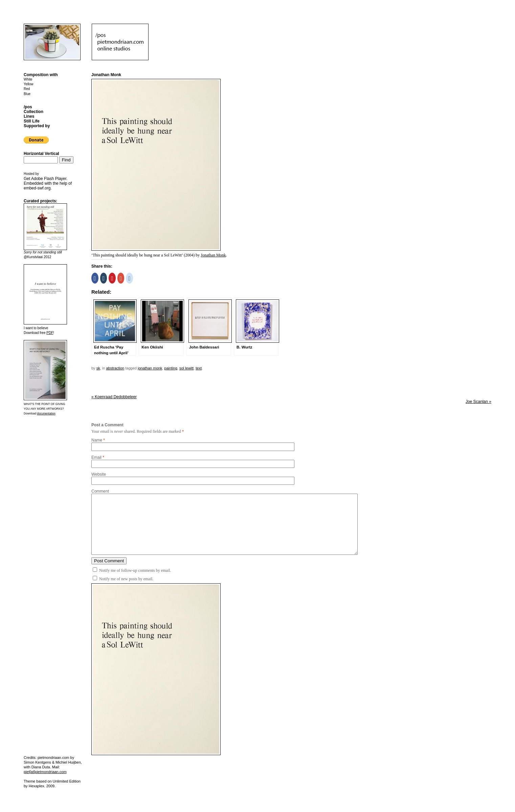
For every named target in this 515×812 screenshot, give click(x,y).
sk (98, 368)
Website (99, 474)
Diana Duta (41, 767)
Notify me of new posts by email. (126, 579)
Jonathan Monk (213, 255)
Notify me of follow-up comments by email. (135, 570)
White (28, 79)
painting (171, 368)
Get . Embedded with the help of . (48, 183)
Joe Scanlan (478, 402)
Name (97, 440)
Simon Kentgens (37, 762)
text (199, 368)
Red (27, 89)
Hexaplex (37, 786)
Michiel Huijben (68, 762)
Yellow (29, 84)
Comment (100, 491)
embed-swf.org (37, 188)
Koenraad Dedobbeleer (114, 397)
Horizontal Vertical (41, 154)
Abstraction (115, 368)
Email (96, 457)
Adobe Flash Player (49, 179)
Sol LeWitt (186, 368)
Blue (27, 94)
